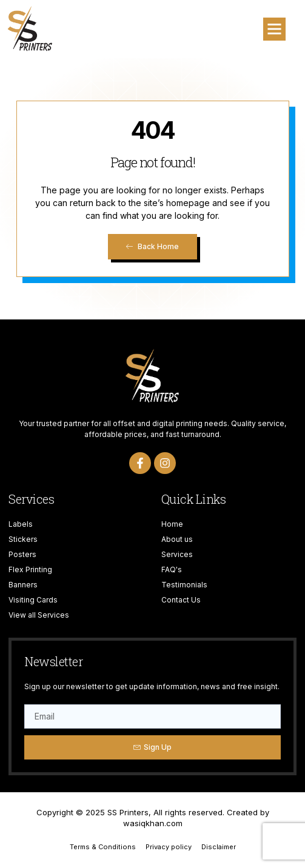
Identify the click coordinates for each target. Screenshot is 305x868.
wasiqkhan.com (153, 823)
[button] (275, 29)
